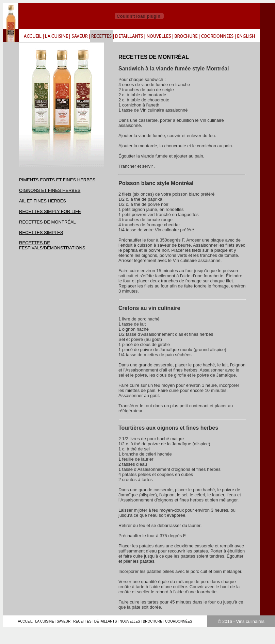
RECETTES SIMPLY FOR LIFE (50, 211)
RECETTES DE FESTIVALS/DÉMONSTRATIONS (52, 245)
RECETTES (82, 621)
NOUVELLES (130, 621)
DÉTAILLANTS (106, 621)
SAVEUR (64, 621)
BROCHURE (153, 621)
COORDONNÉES (179, 621)
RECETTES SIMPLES (41, 233)
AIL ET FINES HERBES (43, 201)
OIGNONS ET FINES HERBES (50, 190)
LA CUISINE (45, 621)
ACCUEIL (25, 621)
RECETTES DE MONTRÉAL (47, 222)
